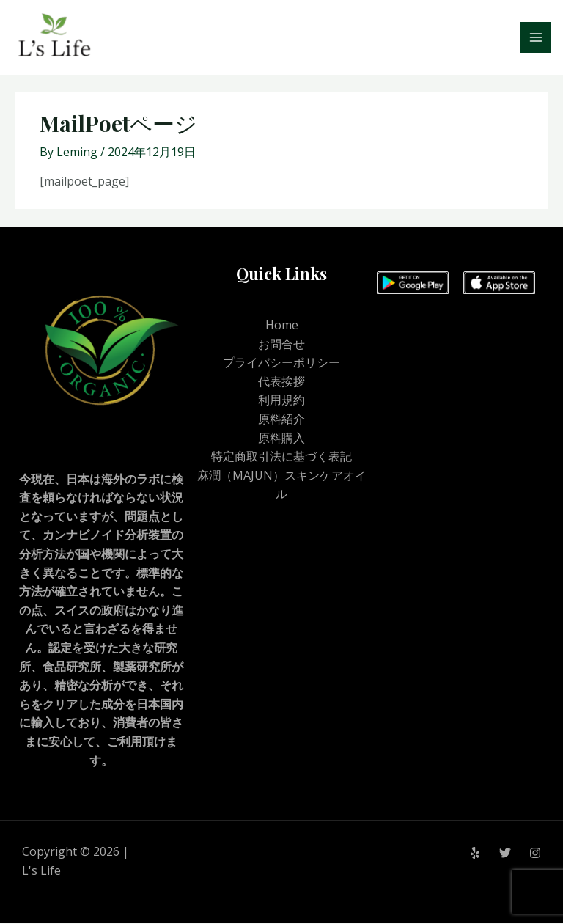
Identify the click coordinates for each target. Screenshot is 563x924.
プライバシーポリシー (281, 363)
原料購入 (281, 439)
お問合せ (281, 345)
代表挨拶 (281, 382)
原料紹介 (281, 419)
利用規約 (281, 400)
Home (282, 326)
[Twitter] (505, 854)
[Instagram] (535, 854)
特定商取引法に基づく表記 (281, 457)
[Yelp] (475, 854)
